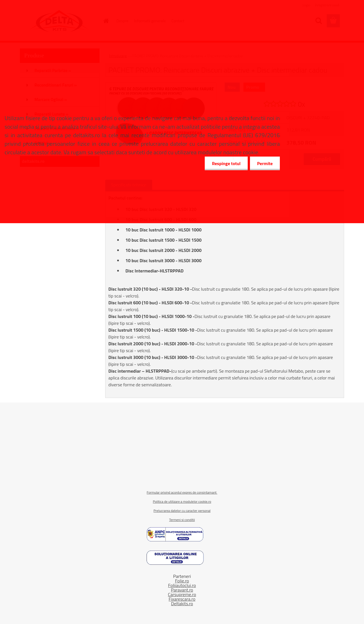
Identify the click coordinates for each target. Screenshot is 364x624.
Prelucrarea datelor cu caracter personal (182, 511)
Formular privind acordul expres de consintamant (182, 492)
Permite (265, 163)
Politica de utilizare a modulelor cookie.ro (182, 501)
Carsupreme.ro (182, 594)
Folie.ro (182, 581)
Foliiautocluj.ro (182, 585)
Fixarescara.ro (182, 599)
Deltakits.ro (182, 604)
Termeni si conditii (182, 520)
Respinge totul (226, 163)
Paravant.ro (182, 590)
